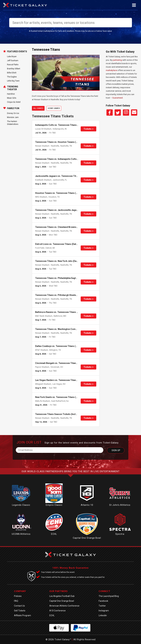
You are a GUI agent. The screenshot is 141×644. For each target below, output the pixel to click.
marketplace (111, 70)
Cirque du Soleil (14, 102)
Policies (18, 596)
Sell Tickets (20, 611)
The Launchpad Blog (109, 596)
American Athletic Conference (64, 606)
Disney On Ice (13, 113)
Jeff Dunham (13, 61)
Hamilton (11, 94)
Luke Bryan (12, 56)
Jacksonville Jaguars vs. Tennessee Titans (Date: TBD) (64, 176)
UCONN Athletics (21, 534)
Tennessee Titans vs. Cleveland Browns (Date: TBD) (62, 227)
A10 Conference (58, 611)
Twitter (102, 606)
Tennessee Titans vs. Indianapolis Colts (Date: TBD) (62, 159)
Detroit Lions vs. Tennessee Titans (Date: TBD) (59, 244)
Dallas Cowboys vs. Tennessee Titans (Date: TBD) (61, 346)
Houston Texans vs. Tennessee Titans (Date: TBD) (61, 193)
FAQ (16, 601)
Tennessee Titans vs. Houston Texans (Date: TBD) (61, 142)
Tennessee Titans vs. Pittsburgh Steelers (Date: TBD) (63, 295)
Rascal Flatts (13, 65)
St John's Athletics (120, 505)
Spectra (120, 534)
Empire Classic (54, 505)
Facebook (103, 601)
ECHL (54, 534)
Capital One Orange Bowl (87, 538)
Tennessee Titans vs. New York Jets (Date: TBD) (60, 261)
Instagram (104, 611)
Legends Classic (21, 505)
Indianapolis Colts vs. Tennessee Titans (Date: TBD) (62, 125)
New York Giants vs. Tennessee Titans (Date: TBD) (61, 397)
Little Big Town (13, 81)
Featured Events (17, 51)
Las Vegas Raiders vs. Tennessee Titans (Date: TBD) (62, 380)
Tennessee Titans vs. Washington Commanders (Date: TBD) (66, 329)
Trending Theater (13, 88)
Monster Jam (13, 117)
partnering (117, 60)
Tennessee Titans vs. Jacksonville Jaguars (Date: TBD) (64, 210)
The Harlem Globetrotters (13, 123)
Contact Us (19, 606)
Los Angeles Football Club (62, 596)
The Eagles (12, 77)
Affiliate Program (23, 615)
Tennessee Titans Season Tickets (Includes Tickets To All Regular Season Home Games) (81, 414)
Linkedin (103, 615)
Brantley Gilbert (14, 69)
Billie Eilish (12, 73)
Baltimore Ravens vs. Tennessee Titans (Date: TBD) (62, 312)
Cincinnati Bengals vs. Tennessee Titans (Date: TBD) (62, 363)
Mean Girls (12, 98)
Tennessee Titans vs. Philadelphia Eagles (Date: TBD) (63, 278)
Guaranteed (117, 98)
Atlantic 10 (87, 505)
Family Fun (13, 108)
